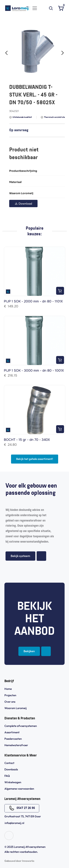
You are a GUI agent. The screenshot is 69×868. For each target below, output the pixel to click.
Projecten (10, 695)
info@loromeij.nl (14, 823)
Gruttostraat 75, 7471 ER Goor (23, 816)
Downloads (11, 769)
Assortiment (12, 732)
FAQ (7, 776)
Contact (9, 763)
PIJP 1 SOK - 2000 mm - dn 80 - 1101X (33, 301)
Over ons (10, 702)
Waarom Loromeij (16, 708)
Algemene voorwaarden (20, 789)
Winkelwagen (13, 782)
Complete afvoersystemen (21, 726)
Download (23, 204)
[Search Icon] (51, 8)
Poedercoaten (13, 739)
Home (8, 689)
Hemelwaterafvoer (16, 745)
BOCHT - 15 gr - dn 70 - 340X (27, 440)
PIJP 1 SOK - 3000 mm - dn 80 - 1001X (34, 371)
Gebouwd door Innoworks (19, 861)
